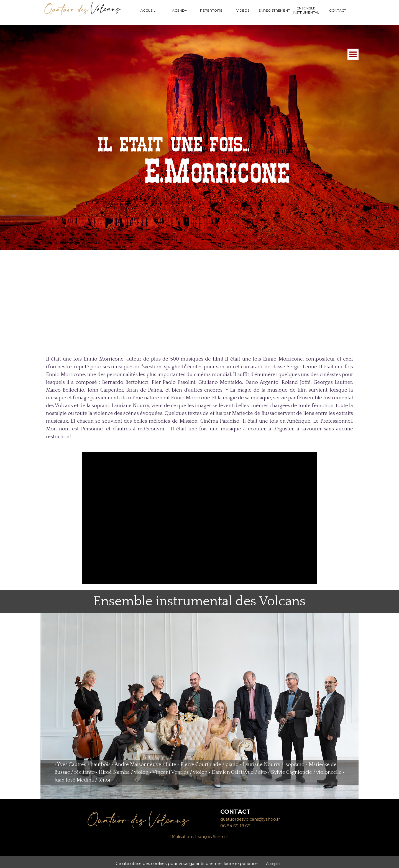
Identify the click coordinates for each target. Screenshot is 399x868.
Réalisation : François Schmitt (199, 837)
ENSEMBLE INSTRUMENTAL (306, 10)
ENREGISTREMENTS (275, 10)
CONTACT (338, 10)
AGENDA (180, 10)
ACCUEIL (148, 10)
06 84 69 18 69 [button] (235, 826)
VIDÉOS (243, 10)
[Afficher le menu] (353, 122)
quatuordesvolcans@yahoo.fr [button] (250, 819)
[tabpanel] (200, 398)
